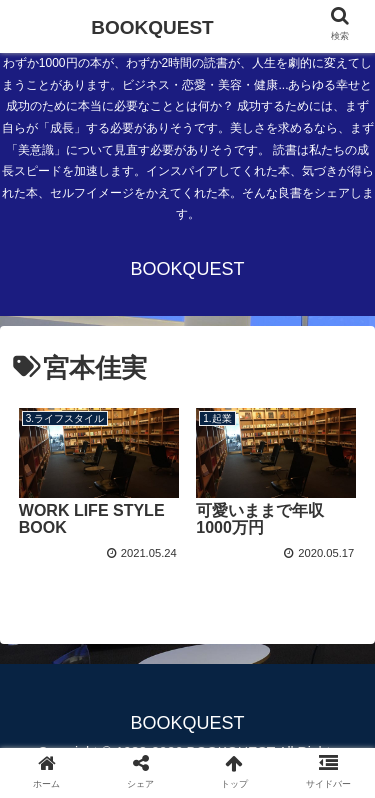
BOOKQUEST (152, 27)
